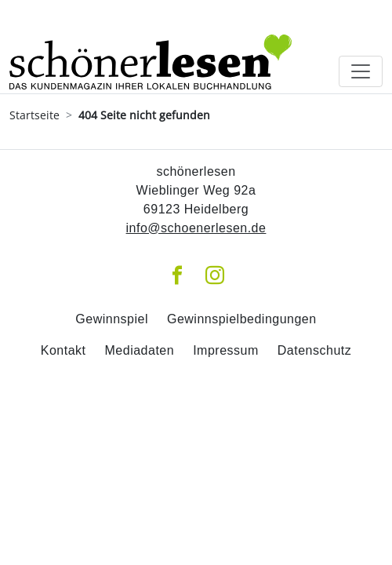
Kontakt (64, 350)
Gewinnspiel (112, 319)
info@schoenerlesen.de (196, 228)
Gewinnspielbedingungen (242, 319)
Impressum (226, 350)
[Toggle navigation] (361, 71)
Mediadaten (140, 350)
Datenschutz (314, 350)
